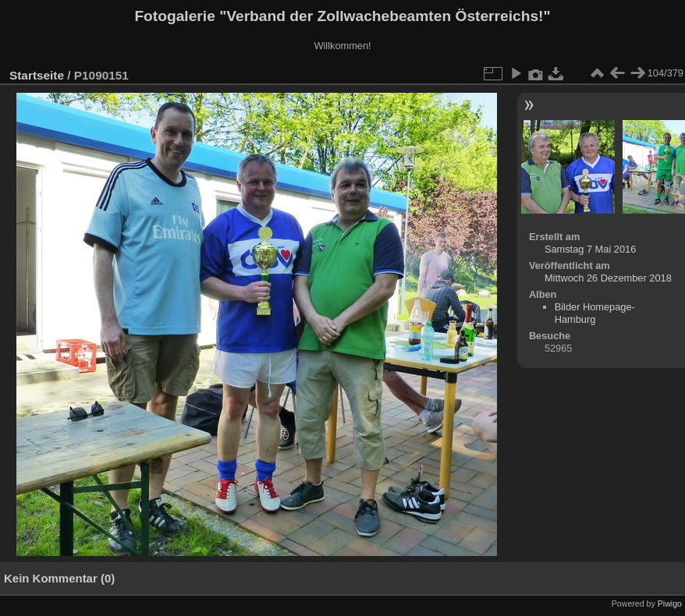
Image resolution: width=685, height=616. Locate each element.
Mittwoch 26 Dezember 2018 (608, 278)
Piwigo (670, 604)
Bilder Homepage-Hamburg (595, 313)
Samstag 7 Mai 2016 (590, 249)
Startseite (37, 75)
